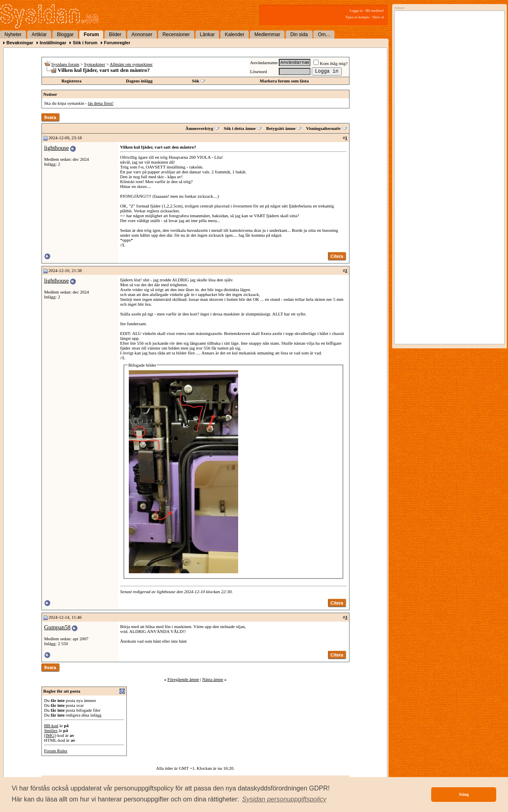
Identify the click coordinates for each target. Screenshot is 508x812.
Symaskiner (95, 64)
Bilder (115, 35)
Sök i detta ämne (240, 128)
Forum (91, 35)
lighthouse (57, 148)
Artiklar (39, 35)
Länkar (207, 35)
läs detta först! (101, 103)
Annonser (142, 35)
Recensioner (176, 35)
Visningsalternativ (323, 128)
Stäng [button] (464, 794)
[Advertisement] (447, 96)
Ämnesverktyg (199, 128)
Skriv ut (378, 17)
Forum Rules (56, 751)
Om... (324, 35)
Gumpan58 (58, 627)
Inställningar (53, 43)
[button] (284, 799)
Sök (195, 81)
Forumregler (117, 43)
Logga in (356, 11)
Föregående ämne (183, 679)
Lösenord (258, 71)
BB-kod (51, 726)
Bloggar (65, 35)
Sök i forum (85, 43)
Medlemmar (267, 35)
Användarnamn (264, 63)
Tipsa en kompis (357, 17)
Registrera (71, 81)
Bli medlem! (375, 11)
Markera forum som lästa (284, 81)
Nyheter (13, 35)
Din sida (299, 35)
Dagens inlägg (139, 81)
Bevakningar (20, 43)
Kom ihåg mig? (330, 63)
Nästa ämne (213, 679)
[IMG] (50, 735)
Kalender (234, 35)
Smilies (51, 730)
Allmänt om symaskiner (131, 64)
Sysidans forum (65, 64)
